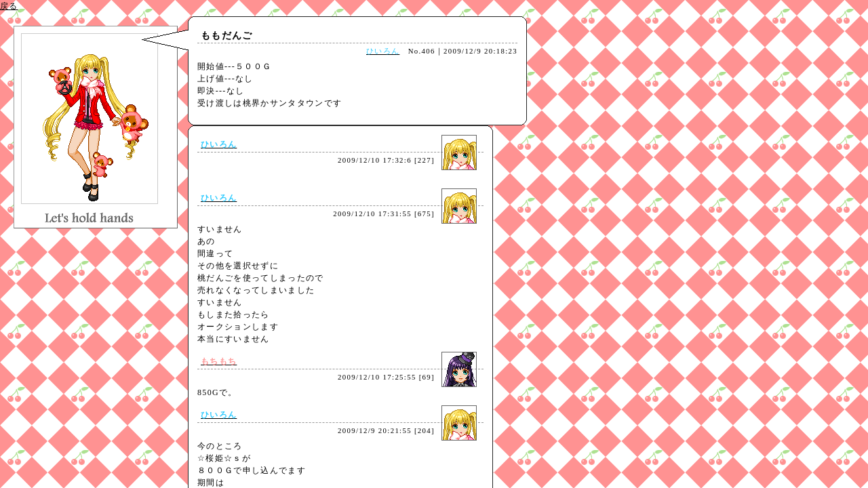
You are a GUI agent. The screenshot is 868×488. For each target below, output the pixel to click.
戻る (9, 6)
